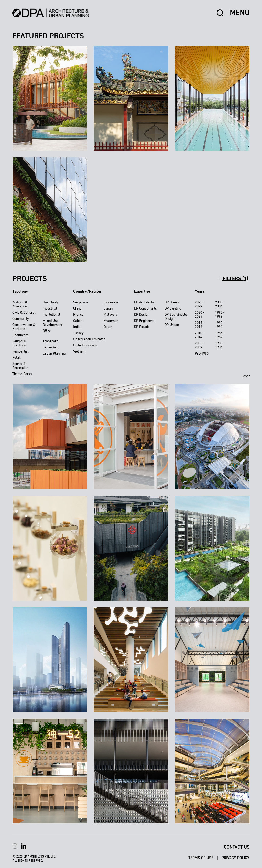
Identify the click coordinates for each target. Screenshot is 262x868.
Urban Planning (54, 353)
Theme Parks (22, 374)
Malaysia (110, 315)
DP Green (172, 302)
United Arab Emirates (89, 339)
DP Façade (142, 327)
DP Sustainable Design (176, 317)
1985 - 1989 (220, 335)
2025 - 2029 (200, 304)
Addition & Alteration (20, 304)
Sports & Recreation (20, 366)
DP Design (142, 315)
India (77, 327)
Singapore (81, 302)
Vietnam (79, 351)
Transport (50, 341)
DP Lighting (173, 308)
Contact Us (237, 847)
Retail (17, 358)
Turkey (78, 333)
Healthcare (20, 335)
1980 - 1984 (220, 345)
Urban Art (50, 347)
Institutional (51, 315)
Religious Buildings (19, 343)
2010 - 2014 (200, 335)
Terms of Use (201, 858)
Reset (245, 376)
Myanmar (111, 321)
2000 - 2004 (220, 304)
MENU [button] (240, 13)
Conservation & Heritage (24, 327)
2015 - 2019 (200, 325)
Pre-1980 (202, 353)
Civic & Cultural (24, 312)
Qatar (108, 327)
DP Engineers (144, 321)
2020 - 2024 (200, 315)
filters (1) (233, 278)
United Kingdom (85, 345)
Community (21, 319)
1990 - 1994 (220, 325)
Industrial (50, 308)
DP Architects (144, 302)
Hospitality (51, 302)
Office (47, 331)
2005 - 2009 (200, 345)
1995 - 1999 (220, 315)
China (77, 308)
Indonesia (111, 302)
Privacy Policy (236, 858)
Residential (20, 351)
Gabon (78, 321)
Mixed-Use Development (52, 323)
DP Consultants (145, 308)
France (78, 315)
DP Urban (172, 325)
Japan (108, 308)
